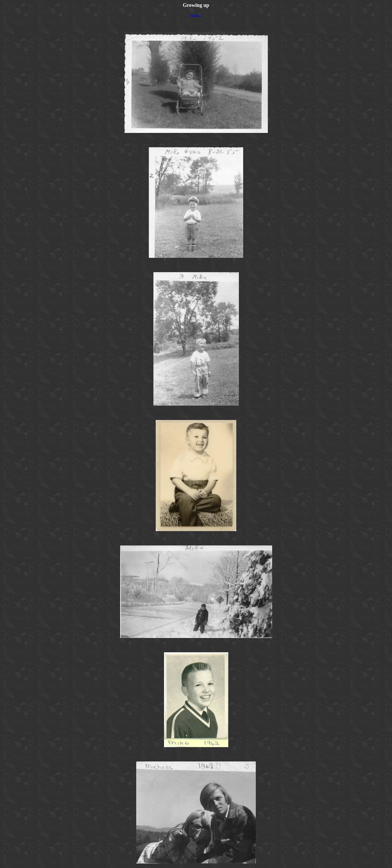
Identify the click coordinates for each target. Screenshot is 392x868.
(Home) (196, 15)
